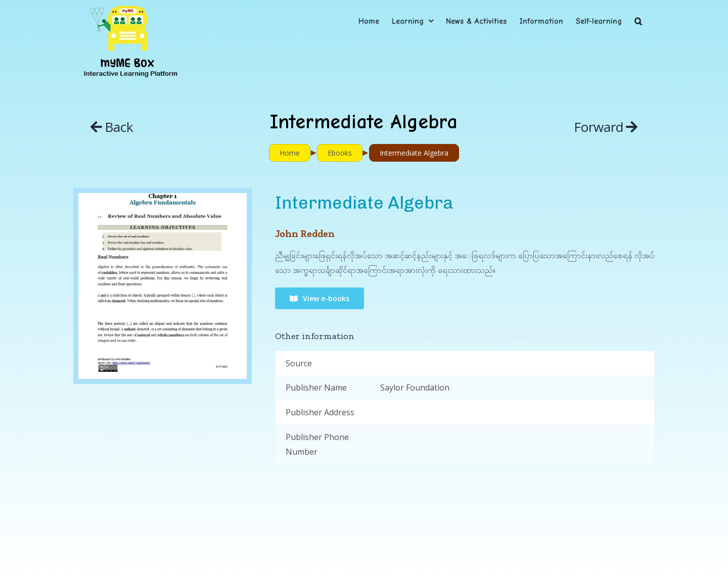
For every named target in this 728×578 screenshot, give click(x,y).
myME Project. (175, 557)
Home (290, 153)
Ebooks (340, 153)
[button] (638, 21)
